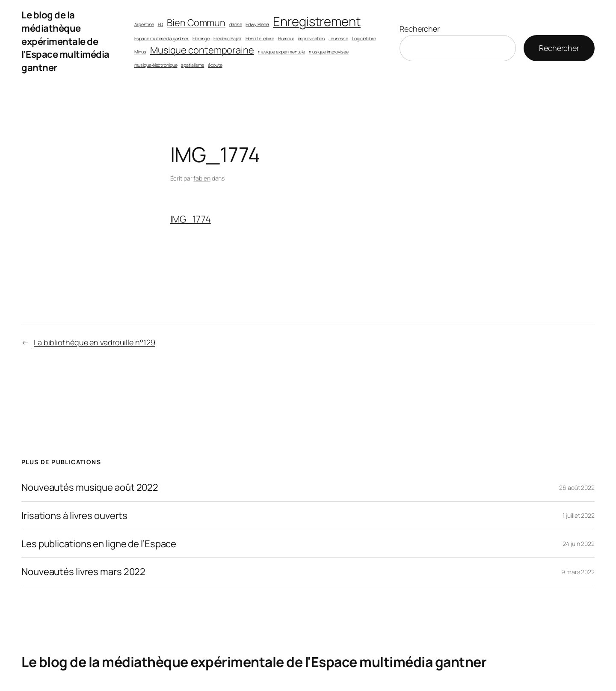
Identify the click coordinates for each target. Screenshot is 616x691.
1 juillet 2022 (579, 515)
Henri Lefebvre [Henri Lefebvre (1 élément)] (260, 39)
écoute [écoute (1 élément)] (215, 65)
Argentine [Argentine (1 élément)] (144, 24)
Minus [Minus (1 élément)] (141, 52)
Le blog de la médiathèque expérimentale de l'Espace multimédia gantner (65, 41)
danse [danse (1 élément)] (236, 24)
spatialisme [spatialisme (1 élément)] (192, 65)
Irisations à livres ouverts (74, 516)
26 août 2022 (577, 488)
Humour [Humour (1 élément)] (286, 39)
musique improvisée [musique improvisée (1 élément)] (329, 52)
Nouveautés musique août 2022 (90, 488)
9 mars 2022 (578, 572)
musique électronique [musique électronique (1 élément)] (156, 65)
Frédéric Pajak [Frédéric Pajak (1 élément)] (228, 39)
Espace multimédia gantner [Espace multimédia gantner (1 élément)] (162, 39)
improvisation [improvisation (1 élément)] (311, 39)
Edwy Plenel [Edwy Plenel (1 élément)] (257, 24)
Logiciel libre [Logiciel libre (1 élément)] (364, 39)
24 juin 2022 (579, 544)
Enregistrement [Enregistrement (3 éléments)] (317, 21)
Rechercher (420, 29)
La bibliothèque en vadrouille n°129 (95, 342)
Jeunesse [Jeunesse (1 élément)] (338, 39)
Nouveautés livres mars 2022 (83, 572)
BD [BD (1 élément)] (161, 24)
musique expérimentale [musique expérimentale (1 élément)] (281, 52)
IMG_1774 (191, 219)
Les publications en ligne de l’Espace (99, 544)
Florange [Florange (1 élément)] (201, 39)
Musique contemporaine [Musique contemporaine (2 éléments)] (202, 50)
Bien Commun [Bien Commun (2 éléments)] (196, 23)
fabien (202, 178)
